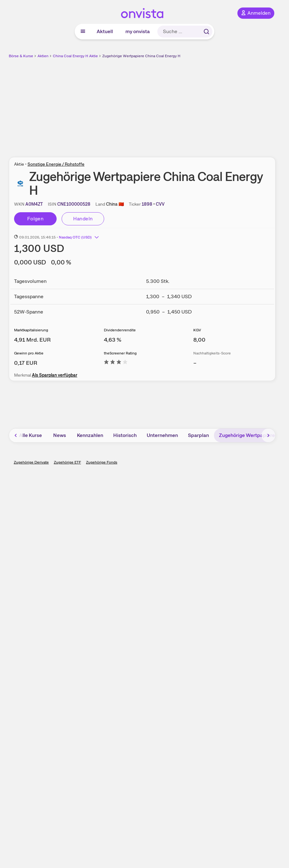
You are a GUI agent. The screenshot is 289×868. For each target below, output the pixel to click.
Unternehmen (162, 435)
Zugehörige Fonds (102, 462)
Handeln (83, 219)
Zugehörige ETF (67, 462)
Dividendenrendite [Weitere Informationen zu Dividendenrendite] (120, 330)
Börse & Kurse (21, 56)
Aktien (43, 56)
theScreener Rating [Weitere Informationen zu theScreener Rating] (120, 353)
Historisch (125, 435)
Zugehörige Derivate (31, 462)
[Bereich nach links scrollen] (16, 435)
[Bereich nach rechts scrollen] (268, 435)
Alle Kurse (30, 435)
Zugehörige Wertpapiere (247, 435)
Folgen (35, 219)
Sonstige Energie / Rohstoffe (56, 164)
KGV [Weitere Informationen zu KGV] (197, 330)
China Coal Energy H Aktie (75, 56)
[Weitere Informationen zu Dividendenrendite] (113, 340)
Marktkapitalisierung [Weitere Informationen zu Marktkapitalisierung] (31, 330)
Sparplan (198, 435)
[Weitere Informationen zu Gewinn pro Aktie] (26, 363)
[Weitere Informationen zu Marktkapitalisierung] (32, 340)
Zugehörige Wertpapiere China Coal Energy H (141, 56)
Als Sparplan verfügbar (55, 375)
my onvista (138, 31)
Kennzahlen (90, 435)
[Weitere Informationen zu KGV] (199, 340)
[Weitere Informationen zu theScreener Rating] (116, 363)
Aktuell (105, 31)
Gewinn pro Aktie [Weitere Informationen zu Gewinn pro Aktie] (29, 353)
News (60, 435)
